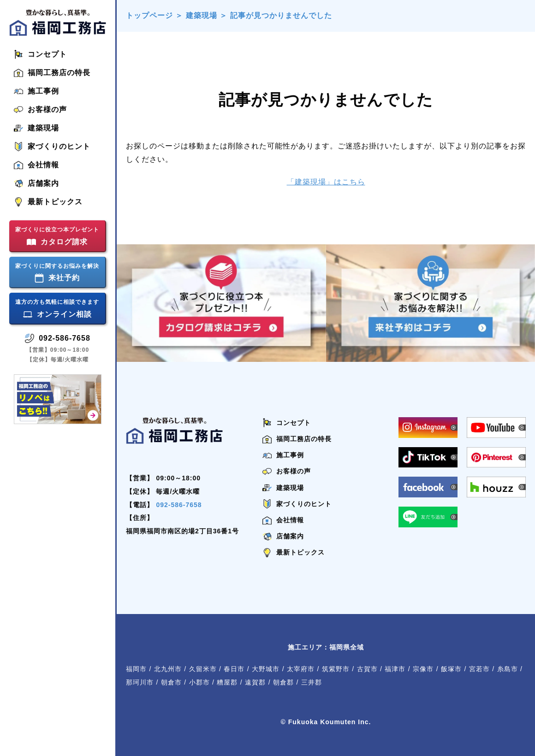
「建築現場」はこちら (326, 182)
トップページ (149, 15)
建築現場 (202, 15)
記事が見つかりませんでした (281, 15)
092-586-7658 (179, 505)
